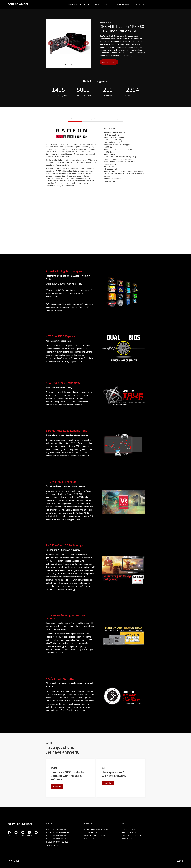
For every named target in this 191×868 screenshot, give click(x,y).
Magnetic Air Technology (78, 4)
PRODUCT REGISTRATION (95, 836)
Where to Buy (123, 4)
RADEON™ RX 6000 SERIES (58, 836)
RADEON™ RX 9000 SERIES (58, 829)
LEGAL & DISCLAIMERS (132, 836)
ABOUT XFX (127, 839)
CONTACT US (90, 839)
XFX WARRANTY (91, 832)
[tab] (75, 119)
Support (139, 4)
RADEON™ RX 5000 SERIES (58, 839)
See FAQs (108, 783)
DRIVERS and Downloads (96, 829)
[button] (50, 43)
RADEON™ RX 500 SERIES (57, 842)
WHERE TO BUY (53, 845)
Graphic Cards (102, 4)
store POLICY (129, 829)
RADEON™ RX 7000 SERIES (58, 832)
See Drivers (57, 787)
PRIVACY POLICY (129, 832)
